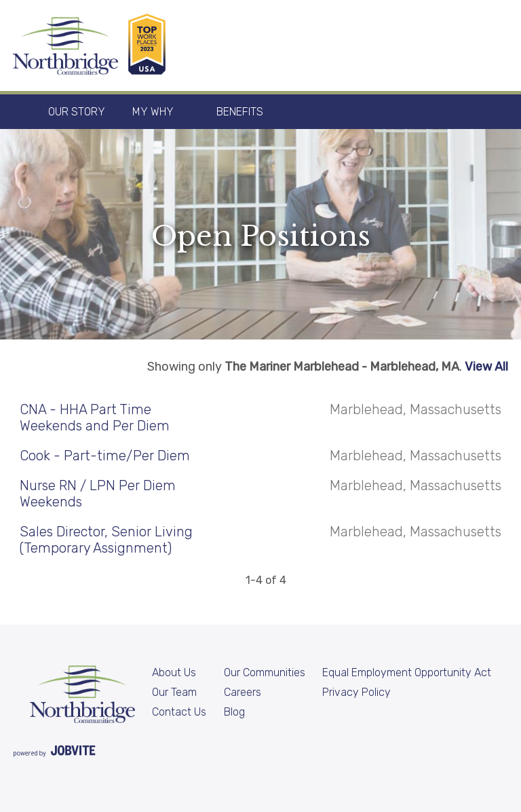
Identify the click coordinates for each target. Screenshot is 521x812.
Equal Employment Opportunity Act (407, 672)
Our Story (77, 112)
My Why (153, 112)
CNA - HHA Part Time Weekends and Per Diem (95, 418)
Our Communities (265, 672)
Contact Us (179, 712)
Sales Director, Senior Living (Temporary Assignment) (106, 540)
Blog (234, 712)
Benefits (240, 112)
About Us (174, 672)
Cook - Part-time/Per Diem (105, 456)
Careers (243, 692)
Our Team (174, 692)
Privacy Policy (356, 692)
